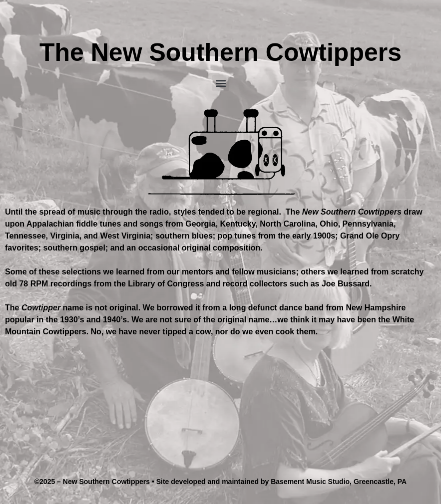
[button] (220, 83)
